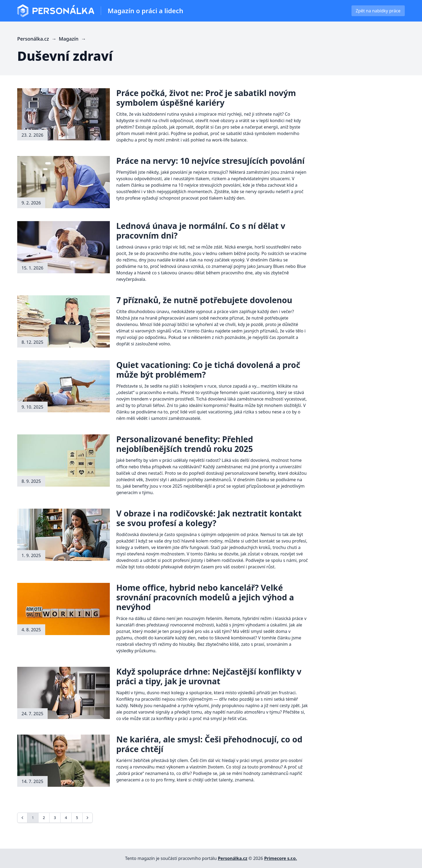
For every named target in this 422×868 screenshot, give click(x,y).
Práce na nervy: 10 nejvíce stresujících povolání (210, 161)
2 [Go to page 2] (44, 818)
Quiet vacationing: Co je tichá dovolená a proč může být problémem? (208, 370)
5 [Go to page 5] (77, 818)
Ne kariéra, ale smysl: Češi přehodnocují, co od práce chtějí (209, 744)
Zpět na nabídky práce (378, 11)
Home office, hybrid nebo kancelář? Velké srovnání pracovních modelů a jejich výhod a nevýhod (205, 597)
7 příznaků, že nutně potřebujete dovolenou (204, 300)
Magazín (145, 11)
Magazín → (73, 39)
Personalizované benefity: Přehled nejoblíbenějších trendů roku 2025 (185, 444)
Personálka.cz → (38, 39)
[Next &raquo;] (87, 818)
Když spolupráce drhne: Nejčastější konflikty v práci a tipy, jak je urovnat (209, 676)
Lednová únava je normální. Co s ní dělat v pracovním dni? (201, 231)
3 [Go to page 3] (55, 818)
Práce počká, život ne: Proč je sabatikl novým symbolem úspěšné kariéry (206, 98)
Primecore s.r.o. (280, 858)
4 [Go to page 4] (66, 818)
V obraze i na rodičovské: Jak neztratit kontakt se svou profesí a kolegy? (209, 518)
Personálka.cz (233, 858)
